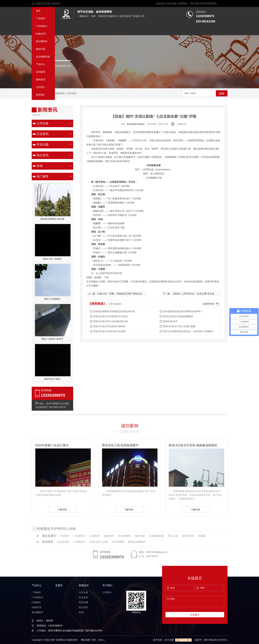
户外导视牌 (118, 542)
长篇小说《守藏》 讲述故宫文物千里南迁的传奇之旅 (124, 294)
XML (101, 640)
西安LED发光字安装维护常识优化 (111, 316)
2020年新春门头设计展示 (52, 445)
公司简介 (40, 87)
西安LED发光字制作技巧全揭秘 (109, 331)
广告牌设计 (79, 542)
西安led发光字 (170, 321)
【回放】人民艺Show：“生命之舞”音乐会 (193, 294)
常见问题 (172, 3)
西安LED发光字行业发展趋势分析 (111, 321)
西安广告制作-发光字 (52, 339)
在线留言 (161, 3)
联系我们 (183, 3)
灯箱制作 (95, 536)
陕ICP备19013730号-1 (216, 640)
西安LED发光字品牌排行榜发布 (109, 326)
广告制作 (40, 18)
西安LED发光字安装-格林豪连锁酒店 (193, 445)
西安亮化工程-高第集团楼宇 (120, 445)
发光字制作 (188, 536)
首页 (38, 11)
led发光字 (41, 34)
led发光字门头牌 (99, 542)
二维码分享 (181, 124)
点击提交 (195, 615)
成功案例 (40, 72)
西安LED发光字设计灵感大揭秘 (179, 326)
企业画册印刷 (43, 57)
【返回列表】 (209, 304)
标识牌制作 (42, 41)
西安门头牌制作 (52, 299)
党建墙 (202, 536)
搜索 (222, 94)
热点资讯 (72, 93)
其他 (40, 166)
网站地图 (86, 640)
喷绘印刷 (40, 49)
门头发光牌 (63, 542)
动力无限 (169, 640)
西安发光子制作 (52, 379)
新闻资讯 (40, 80)
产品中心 (40, 64)
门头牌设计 (42, 26)
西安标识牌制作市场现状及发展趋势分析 (114, 311)
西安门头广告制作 (52, 259)
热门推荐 (43, 176)
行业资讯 (43, 134)
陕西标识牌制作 (137, 542)
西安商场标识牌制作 (136, 124)
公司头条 (43, 123)
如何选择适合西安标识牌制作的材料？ (183, 311)
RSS (94, 640)
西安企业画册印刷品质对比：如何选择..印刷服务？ (189, 331)
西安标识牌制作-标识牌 (52, 219)
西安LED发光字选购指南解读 (178, 316)
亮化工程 (173, 536)
